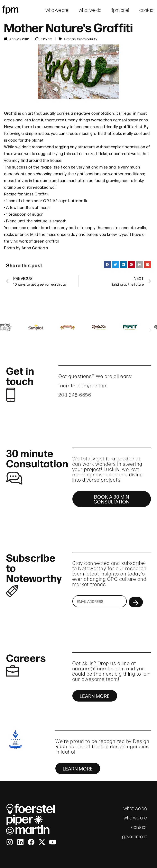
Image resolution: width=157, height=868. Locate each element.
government (135, 836)
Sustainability (87, 39)
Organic (70, 39)
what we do (90, 10)
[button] (107, 265)
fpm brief (121, 10)
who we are (57, 10)
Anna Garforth (35, 248)
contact (147, 10)
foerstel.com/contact (83, 386)
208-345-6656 (75, 395)
